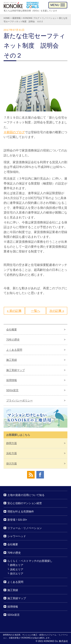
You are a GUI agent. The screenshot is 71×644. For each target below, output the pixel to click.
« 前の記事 (14, 311)
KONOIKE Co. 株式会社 (56, 641)
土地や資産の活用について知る (26, 495)
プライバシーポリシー (20, 400)
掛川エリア (17, 574)
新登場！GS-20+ (17, 520)
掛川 (12, 463)
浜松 (12, 453)
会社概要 (12, 329)
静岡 (12, 443)
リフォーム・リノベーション (25, 528)
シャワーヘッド (17, 536)
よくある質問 (14, 350)
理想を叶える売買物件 (21, 512)
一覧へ (36, 311)
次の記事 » (57, 311)
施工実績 (12, 360)
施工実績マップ (16, 370)
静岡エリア (17, 565)
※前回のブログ (14, 132)
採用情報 (12, 380)
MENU (58, 5)
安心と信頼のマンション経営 (25, 503)
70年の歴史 (13, 340)
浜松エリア (17, 569)
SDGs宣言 (12, 390)
